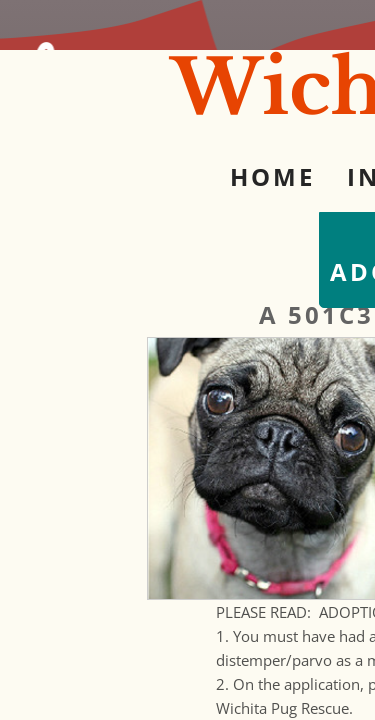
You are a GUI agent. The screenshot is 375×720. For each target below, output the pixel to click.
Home (272, 176)
